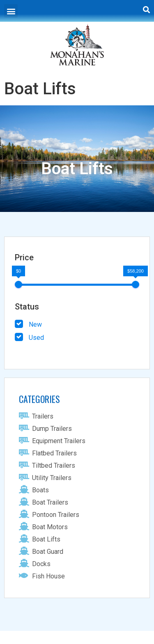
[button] (11, 11)
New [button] (35, 324)
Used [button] (36, 338)
